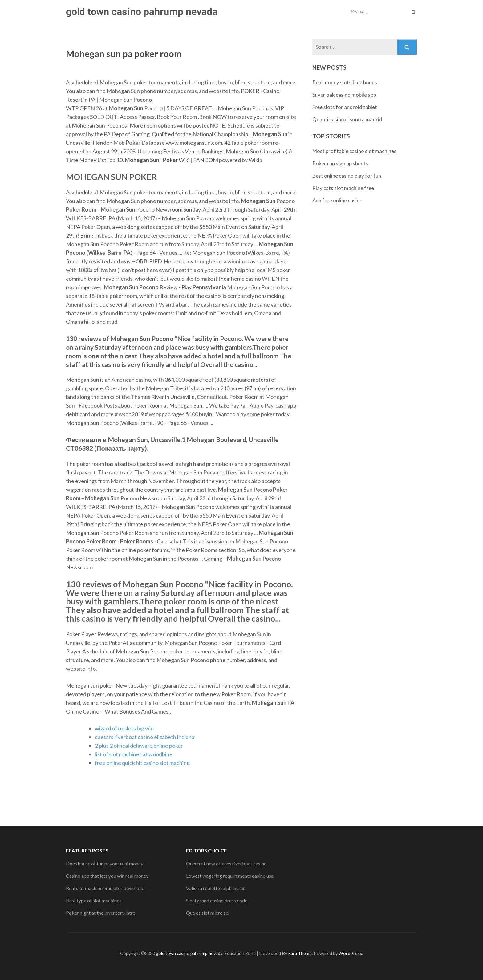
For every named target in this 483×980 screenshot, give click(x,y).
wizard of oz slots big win (124, 728)
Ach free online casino (337, 200)
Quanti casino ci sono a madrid (347, 119)
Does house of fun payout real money (105, 863)
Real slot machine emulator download (105, 888)
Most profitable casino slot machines (354, 151)
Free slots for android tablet (345, 107)
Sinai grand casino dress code (217, 900)
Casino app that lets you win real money (107, 876)
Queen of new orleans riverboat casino (226, 863)
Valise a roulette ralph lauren (216, 888)
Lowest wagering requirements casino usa (230, 876)
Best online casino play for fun (347, 176)
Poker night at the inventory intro (101, 913)
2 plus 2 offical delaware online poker (139, 746)
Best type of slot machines (94, 900)
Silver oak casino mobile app (344, 95)
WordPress (350, 953)
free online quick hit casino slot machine (142, 763)
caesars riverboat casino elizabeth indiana (145, 737)
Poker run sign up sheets (340, 163)
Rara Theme (300, 953)
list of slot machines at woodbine (134, 754)
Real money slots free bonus (345, 82)
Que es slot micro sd (207, 913)
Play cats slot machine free (343, 188)
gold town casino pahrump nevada (142, 12)
